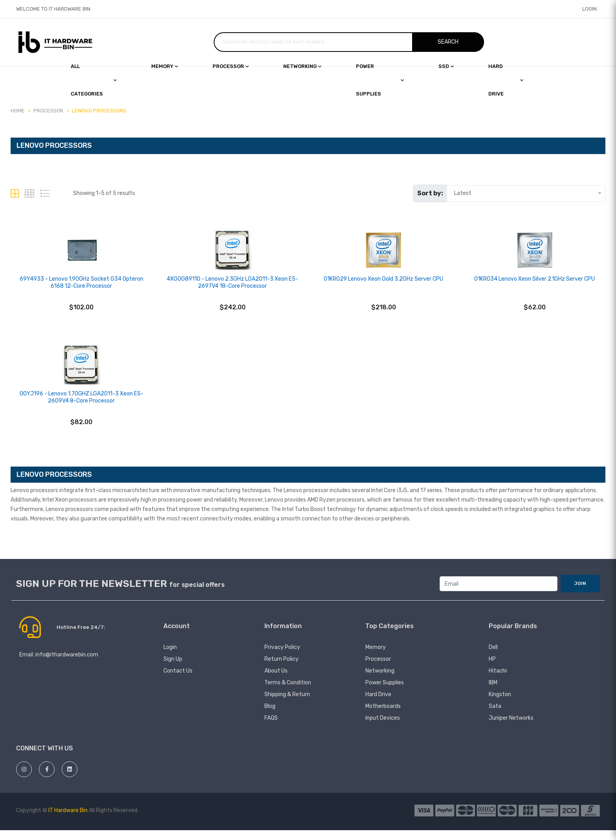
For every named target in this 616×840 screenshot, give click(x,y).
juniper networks (511, 728)
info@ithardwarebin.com (67, 664)
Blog (270, 716)
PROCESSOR (48, 111)
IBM (493, 692)
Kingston (500, 704)
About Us (276, 681)
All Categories (94, 80)
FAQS (271, 728)
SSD (446, 66)
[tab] (15, 194)
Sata (495, 716)
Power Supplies (380, 80)
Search (448, 42)
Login (585, 9)
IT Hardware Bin (68, 820)
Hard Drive (378, 704)
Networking (302, 66)
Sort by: (430, 193)
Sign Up (173, 669)
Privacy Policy (282, 657)
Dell (493, 657)
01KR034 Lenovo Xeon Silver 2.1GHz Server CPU (534, 284)
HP (492, 669)
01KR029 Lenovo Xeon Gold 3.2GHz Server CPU (383, 284)
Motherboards (383, 716)
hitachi (498, 681)
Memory (165, 66)
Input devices (383, 728)
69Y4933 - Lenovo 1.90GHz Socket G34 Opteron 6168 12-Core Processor (82, 288)
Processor (231, 66)
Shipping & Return (287, 704)
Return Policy (281, 669)
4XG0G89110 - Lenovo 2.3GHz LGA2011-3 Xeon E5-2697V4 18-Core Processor (232, 288)
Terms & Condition (288, 692)
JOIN (580, 593)
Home (18, 111)
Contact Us (178, 681)
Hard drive (506, 80)
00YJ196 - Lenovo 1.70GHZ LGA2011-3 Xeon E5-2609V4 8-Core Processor (82, 407)
